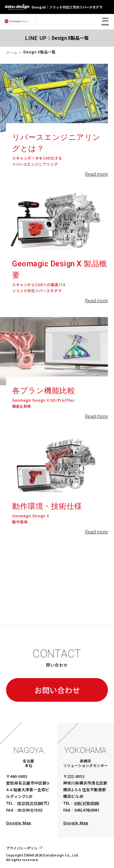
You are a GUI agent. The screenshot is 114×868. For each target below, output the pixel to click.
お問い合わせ (57, 690)
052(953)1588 (29, 803)
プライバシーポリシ (22, 848)
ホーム (12, 52)
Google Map (19, 823)
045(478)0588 (87, 803)
